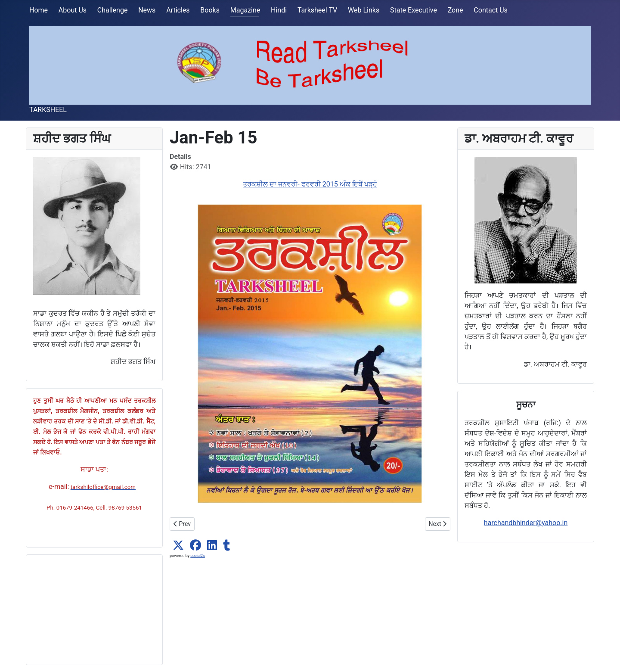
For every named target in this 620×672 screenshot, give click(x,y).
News (147, 10)
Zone (456, 10)
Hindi (279, 10)
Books (210, 10)
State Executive (414, 10)
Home (39, 10)
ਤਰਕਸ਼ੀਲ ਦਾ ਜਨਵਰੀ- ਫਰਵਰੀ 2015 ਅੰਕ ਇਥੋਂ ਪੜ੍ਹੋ (310, 184)
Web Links (364, 10)
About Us (73, 10)
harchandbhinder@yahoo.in (526, 523)
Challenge (113, 10)
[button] (178, 545)
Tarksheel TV (317, 10)
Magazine (245, 10)
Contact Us (491, 10)
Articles (178, 10)
